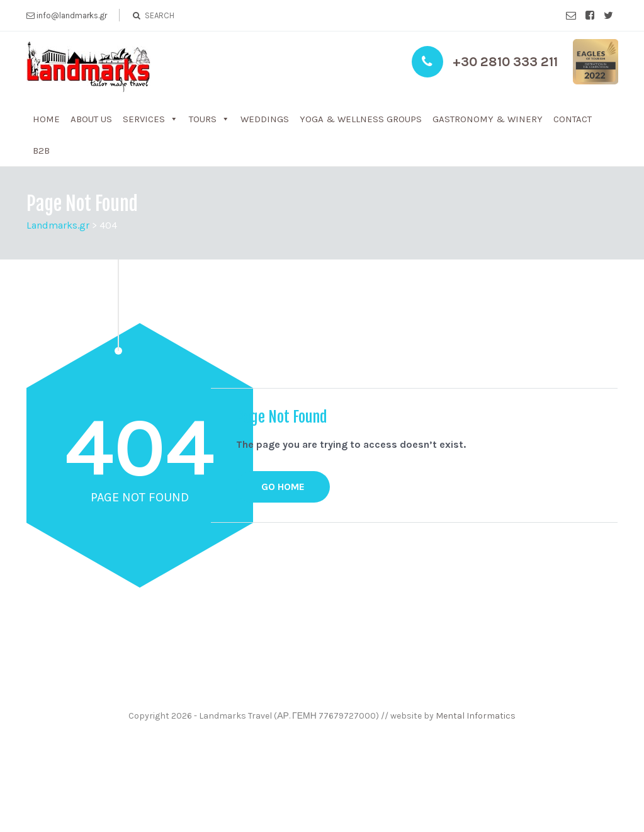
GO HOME (283, 487)
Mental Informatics (476, 716)
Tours (203, 119)
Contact (573, 119)
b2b (41, 151)
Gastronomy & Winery (488, 119)
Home (46, 119)
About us (91, 119)
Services (144, 119)
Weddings (265, 119)
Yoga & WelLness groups (361, 119)
